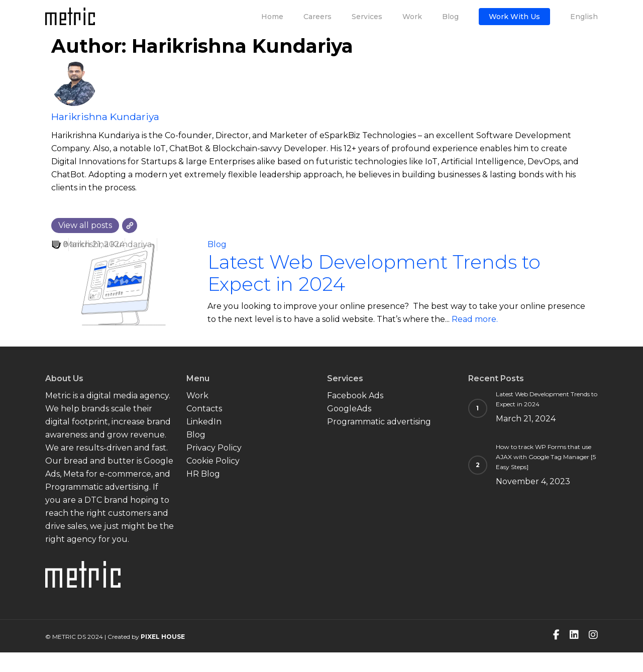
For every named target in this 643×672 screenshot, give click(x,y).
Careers (317, 17)
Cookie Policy (213, 461)
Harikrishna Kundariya (105, 117)
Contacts (204, 409)
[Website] (130, 226)
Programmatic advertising (379, 422)
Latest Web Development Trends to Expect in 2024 (374, 273)
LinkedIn (204, 422)
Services (367, 17)
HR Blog (203, 474)
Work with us (514, 17)
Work (412, 17)
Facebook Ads (355, 396)
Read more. (475, 319)
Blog (450, 17)
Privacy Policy (214, 448)
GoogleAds (349, 409)
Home (272, 17)
